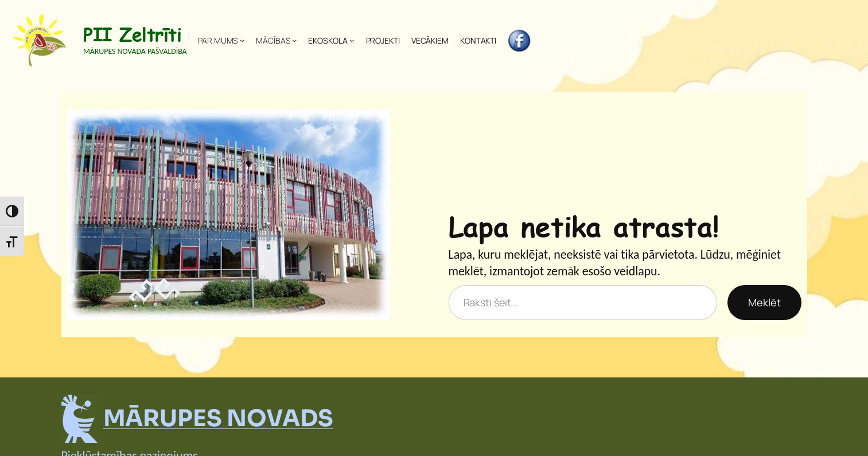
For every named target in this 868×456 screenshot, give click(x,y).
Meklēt (764, 302)
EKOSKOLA (328, 40)
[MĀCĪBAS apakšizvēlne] (294, 40)
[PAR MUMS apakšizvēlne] (242, 40)
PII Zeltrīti (132, 34)
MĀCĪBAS (273, 40)
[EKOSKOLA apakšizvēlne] (352, 40)
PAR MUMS (218, 40)
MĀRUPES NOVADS (219, 418)
